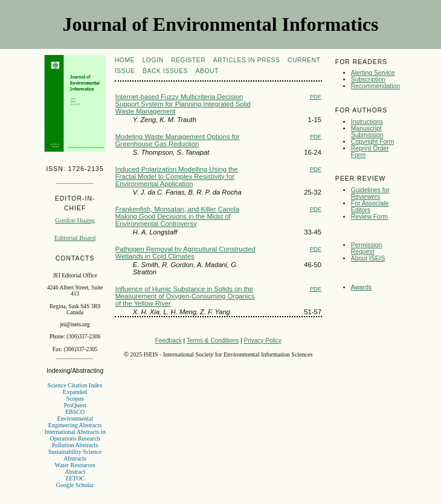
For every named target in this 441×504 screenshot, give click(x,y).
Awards (361, 287)
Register (188, 60)
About (207, 71)
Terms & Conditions (213, 341)
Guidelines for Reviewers (370, 193)
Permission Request (366, 248)
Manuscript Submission (367, 132)
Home (125, 60)
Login (153, 60)
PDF (316, 96)
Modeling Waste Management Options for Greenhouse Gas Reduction (178, 140)
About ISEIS (368, 258)
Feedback (169, 341)
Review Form (369, 217)
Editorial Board (75, 237)
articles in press (247, 60)
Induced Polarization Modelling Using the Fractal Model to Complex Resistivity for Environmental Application (177, 176)
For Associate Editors (370, 207)
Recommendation (375, 86)
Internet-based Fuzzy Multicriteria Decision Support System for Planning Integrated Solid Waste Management (183, 104)
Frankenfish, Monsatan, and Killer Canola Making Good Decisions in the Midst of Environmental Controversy (177, 216)
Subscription (368, 79)
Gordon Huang (75, 220)
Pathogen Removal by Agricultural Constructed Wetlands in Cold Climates (185, 253)
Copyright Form (373, 142)
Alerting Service (373, 73)
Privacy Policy (263, 341)
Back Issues (165, 71)
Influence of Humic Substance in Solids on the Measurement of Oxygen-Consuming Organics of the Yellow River (185, 296)
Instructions (367, 122)
